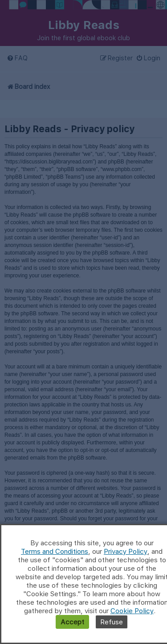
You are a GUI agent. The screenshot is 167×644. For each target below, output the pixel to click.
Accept (72, 622)
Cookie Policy (132, 611)
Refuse (112, 622)
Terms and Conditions (55, 551)
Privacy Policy (126, 551)
